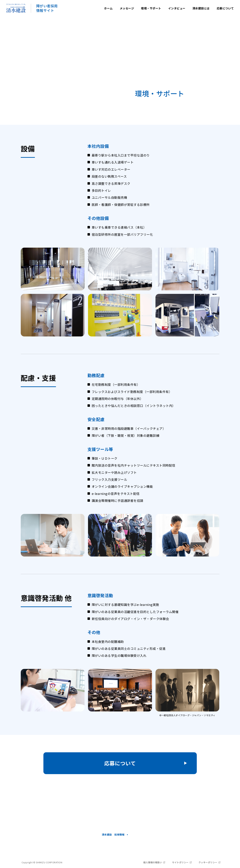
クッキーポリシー (208, 862)
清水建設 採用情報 (113, 834)
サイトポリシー (180, 862)
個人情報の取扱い (153, 862)
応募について (120, 763)
